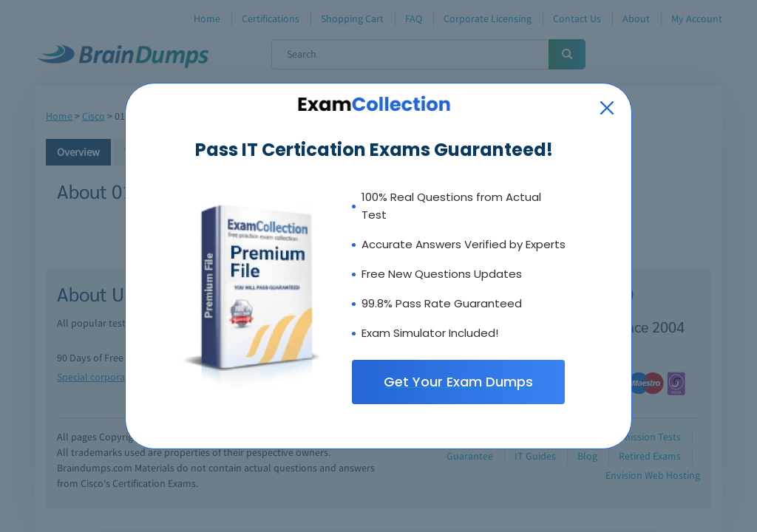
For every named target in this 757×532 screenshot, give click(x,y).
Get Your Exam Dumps (458, 382)
